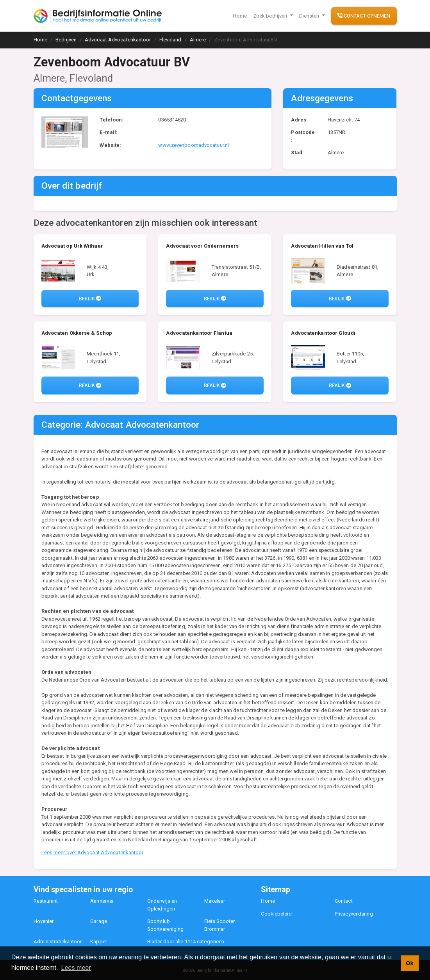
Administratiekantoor (58, 942)
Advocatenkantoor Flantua (199, 333)
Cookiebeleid (276, 914)
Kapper (99, 942)
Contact (344, 901)
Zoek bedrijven (271, 16)
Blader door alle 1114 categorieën (186, 942)
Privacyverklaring (354, 914)
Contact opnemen (364, 16)
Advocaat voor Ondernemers (202, 246)
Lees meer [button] (76, 968)
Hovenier (44, 921)
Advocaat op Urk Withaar (72, 246)
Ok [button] (409, 963)
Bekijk (90, 299)
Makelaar (215, 901)
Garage (99, 921)
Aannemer (102, 901)
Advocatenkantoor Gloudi (323, 333)
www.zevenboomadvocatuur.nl (194, 145)
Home (240, 16)
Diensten (310, 16)
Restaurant (46, 901)
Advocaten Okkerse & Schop (77, 333)
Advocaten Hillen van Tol (322, 246)
